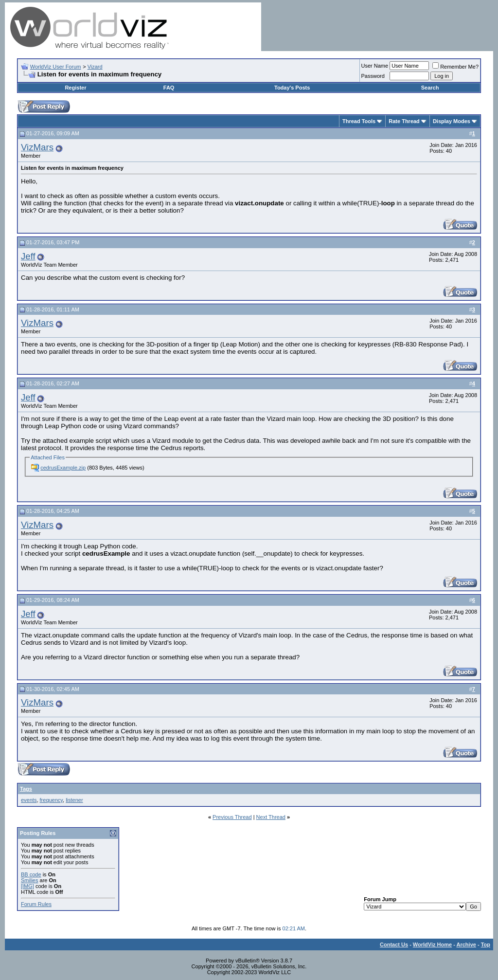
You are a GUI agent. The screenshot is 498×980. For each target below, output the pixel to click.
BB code (31, 874)
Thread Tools (359, 121)
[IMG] (27, 886)
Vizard (95, 67)
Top (486, 944)
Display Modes (452, 121)
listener (74, 800)
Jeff (28, 256)
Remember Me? (455, 67)
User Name (375, 66)
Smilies (29, 880)
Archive (466, 944)
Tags (26, 789)
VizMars (37, 147)
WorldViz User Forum (56, 67)
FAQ (169, 88)
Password (373, 76)
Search (430, 88)
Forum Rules (36, 904)
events (29, 800)
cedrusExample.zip (63, 468)
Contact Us (394, 944)
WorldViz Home (432, 944)
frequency (52, 800)
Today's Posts (292, 88)
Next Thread (271, 817)
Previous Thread (232, 817)
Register (75, 88)
